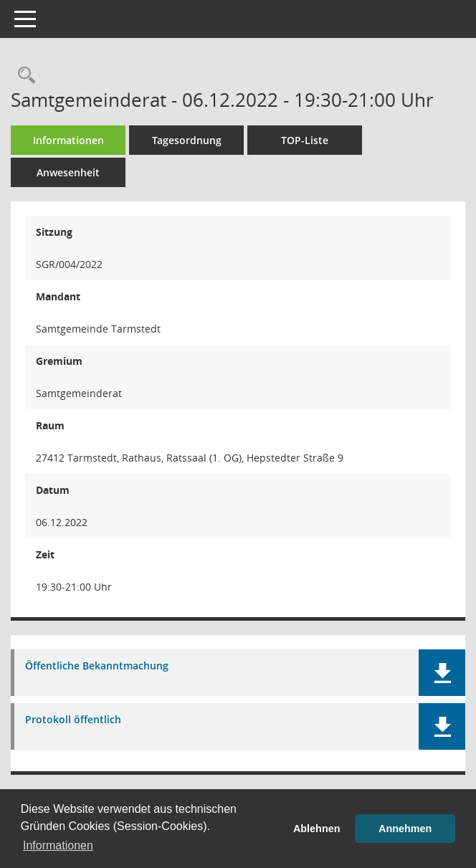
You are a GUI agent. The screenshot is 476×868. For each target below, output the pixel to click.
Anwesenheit (68, 172)
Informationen (68, 140)
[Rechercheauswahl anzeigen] (23, 76)
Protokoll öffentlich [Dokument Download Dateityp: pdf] (73, 720)
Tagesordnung (187, 140)
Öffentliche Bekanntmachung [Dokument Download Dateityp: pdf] (97, 666)
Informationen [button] (58, 845)
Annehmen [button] (405, 829)
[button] (442, 673)
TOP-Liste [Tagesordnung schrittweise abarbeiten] (305, 140)
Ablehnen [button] (317, 829)
